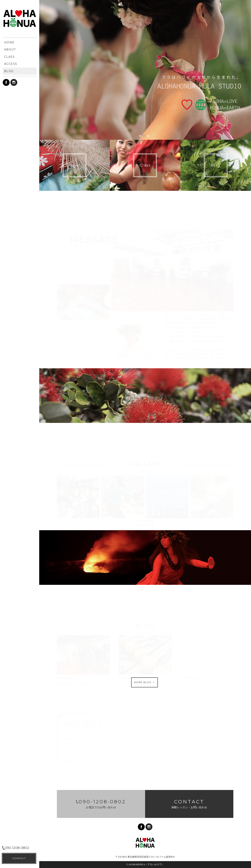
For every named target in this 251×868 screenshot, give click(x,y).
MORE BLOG (145, 682)
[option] (145, 70)
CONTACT (19, 858)
